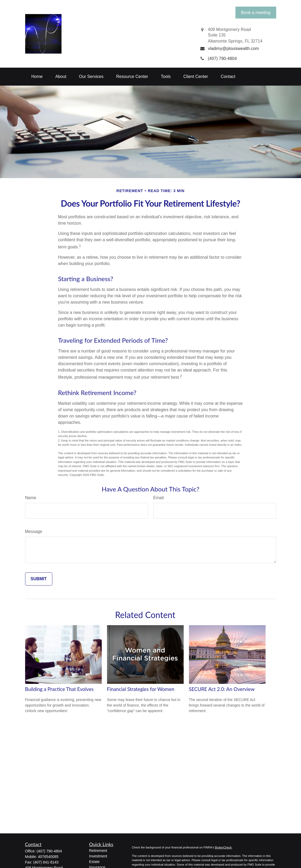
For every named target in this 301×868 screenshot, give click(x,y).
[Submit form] (39, 579)
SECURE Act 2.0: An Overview (222, 689)
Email (159, 498)
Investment (98, 856)
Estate (94, 862)
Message (34, 532)
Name (31, 498)
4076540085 (48, 857)
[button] (37, 77)
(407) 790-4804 (49, 851)
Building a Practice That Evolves (59, 689)
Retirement (98, 851)
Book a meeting (256, 13)
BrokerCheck (223, 847)
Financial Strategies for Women (141, 689)
